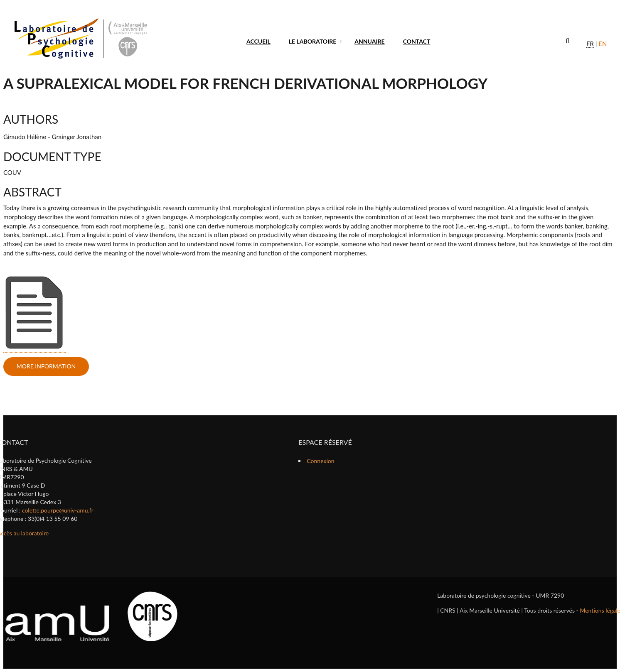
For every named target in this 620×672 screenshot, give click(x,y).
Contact (417, 41)
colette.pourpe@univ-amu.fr (58, 510)
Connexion (320, 461)
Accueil (258, 41)
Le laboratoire (313, 41)
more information (46, 366)
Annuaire (369, 41)
